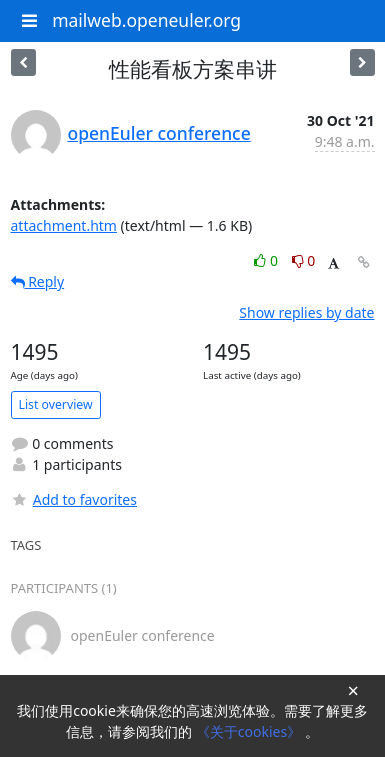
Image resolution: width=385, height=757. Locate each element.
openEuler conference (159, 133)
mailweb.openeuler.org (146, 20)
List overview (56, 404)
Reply (38, 281)
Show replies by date (306, 312)
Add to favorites (74, 499)
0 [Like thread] (267, 260)
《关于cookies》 (250, 731)
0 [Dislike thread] (304, 260)
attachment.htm (64, 225)
